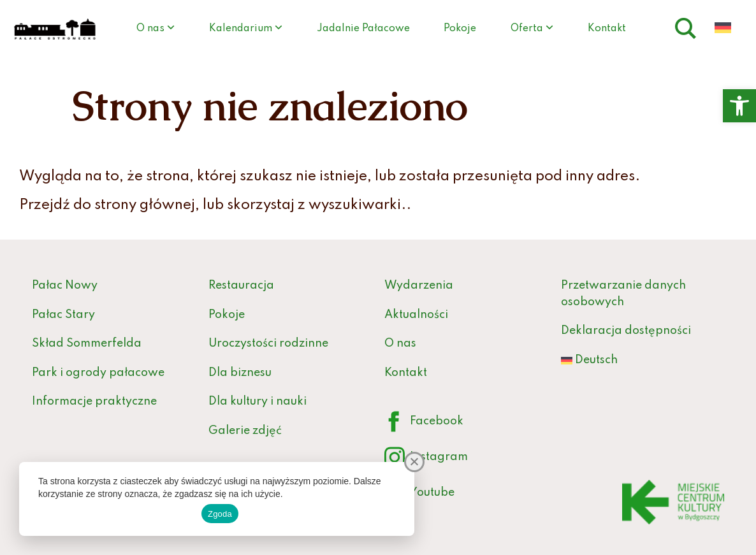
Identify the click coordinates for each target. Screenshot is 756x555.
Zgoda (220, 514)
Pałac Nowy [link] (65, 285)
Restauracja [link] (241, 285)
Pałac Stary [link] (63, 315)
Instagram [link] (426, 458)
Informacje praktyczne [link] (94, 401)
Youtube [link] (419, 494)
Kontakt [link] (607, 29)
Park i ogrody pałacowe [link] (98, 373)
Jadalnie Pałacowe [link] (363, 29)
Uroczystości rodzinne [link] (268, 343)
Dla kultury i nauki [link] (258, 401)
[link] (739, 106)
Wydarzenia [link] (419, 285)
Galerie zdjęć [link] (245, 431)
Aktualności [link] (416, 315)
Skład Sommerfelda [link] (87, 343)
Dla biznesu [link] (240, 373)
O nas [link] (150, 29)
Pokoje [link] (460, 29)
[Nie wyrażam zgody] (414, 462)
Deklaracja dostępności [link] (626, 331)
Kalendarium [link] (241, 29)
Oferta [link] (527, 29)
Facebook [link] (424, 422)
